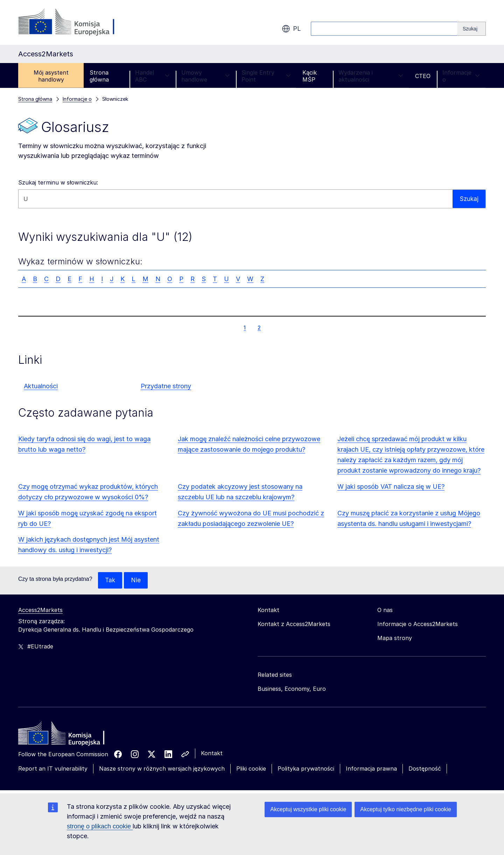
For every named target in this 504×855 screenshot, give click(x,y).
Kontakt (212, 753)
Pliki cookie (251, 769)
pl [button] (291, 29)
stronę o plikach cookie (100, 826)
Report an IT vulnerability (53, 769)
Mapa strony (395, 638)
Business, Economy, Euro (292, 689)
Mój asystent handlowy (51, 76)
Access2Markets (40, 610)
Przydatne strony (166, 386)
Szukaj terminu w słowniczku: (58, 182)
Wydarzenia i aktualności (371, 76)
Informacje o (461, 76)
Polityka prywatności (306, 769)
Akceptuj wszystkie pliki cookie (308, 809)
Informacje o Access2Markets (418, 624)
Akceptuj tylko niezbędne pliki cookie (406, 809)
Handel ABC (152, 76)
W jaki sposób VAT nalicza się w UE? (391, 486)
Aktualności (41, 386)
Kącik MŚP (310, 76)
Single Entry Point (266, 76)
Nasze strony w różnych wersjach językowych (162, 769)
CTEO (423, 76)
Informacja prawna (371, 769)
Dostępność (425, 769)
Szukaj (469, 199)
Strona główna (99, 76)
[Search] (472, 29)
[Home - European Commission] (69, 735)
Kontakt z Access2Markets (294, 624)
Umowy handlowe (205, 76)
